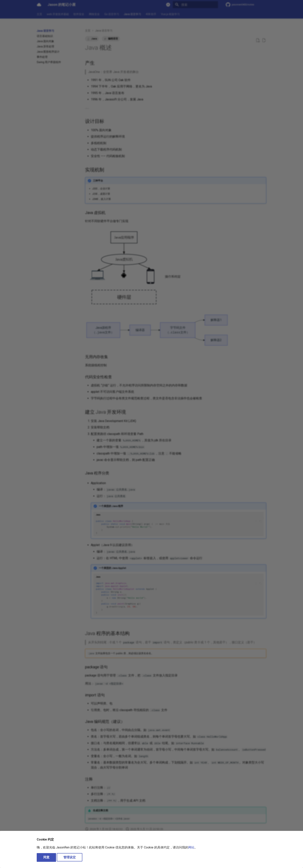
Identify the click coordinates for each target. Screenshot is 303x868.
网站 (191, 847)
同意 (46, 857)
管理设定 (70, 857)
